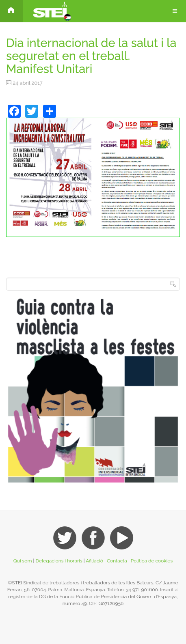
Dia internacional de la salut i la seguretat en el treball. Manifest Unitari (91, 56)
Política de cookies (152, 561)
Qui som (23, 561)
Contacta (118, 561)
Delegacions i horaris (59, 561)
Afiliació (94, 561)
